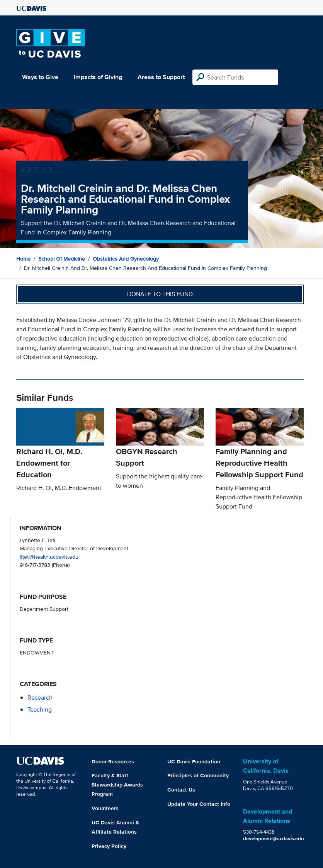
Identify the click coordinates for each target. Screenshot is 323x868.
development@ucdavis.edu (274, 838)
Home (23, 259)
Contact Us (181, 790)
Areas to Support (161, 77)
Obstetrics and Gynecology (126, 259)
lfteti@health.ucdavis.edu (49, 557)
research (40, 698)
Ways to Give (40, 77)
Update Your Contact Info (199, 804)
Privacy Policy (109, 846)
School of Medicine (62, 259)
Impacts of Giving (98, 77)
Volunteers (105, 808)
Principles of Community (198, 775)
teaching (40, 709)
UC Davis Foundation (194, 761)
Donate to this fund (160, 294)
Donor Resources (113, 761)
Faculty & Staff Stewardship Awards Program (117, 785)
